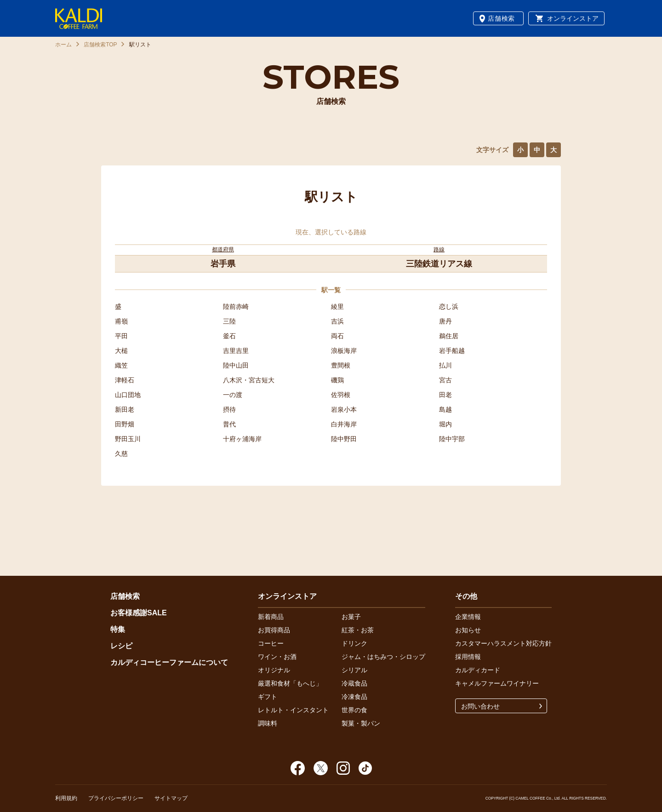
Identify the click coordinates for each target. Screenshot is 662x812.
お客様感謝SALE (139, 613)
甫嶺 (121, 321)
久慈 (121, 454)
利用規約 (66, 798)
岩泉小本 (344, 409)
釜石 (229, 336)
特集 (118, 629)
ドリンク (354, 643)
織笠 (121, 365)
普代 (229, 424)
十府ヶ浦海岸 (242, 439)
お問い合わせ (480, 706)
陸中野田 (344, 439)
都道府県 (223, 250)
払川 (445, 365)
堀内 (445, 424)
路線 (439, 250)
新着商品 (271, 617)
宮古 (445, 380)
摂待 (229, 409)
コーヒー (271, 643)
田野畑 (125, 424)
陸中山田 (236, 365)
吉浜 (337, 321)
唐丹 (445, 321)
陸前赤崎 (236, 307)
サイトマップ (171, 798)
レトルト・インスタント (293, 710)
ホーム (63, 45)
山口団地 (128, 395)
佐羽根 (341, 395)
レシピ (121, 646)
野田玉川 (128, 439)
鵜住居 (449, 336)
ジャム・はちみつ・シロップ (383, 657)
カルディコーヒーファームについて (169, 662)
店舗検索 (501, 18)
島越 (445, 409)
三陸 (229, 321)
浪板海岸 (344, 351)
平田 (121, 336)
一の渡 (233, 395)
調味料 (268, 723)
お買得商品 (274, 630)
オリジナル (274, 670)
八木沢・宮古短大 (249, 380)
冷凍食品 (354, 697)
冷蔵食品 (354, 683)
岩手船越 (452, 351)
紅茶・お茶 (358, 630)
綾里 (337, 307)
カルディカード (478, 670)
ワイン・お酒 (277, 657)
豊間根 (341, 365)
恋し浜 (449, 307)
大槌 (121, 351)
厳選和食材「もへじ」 (290, 683)
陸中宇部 (452, 439)
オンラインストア (573, 18)
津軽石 (125, 380)
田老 (445, 395)
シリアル (354, 670)
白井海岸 (344, 424)
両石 (337, 336)
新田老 (125, 409)
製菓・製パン (361, 723)
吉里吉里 (236, 351)
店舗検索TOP (100, 45)
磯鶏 (337, 380)
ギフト (268, 697)
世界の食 (354, 710)
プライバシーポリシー (116, 798)
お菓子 (351, 617)
